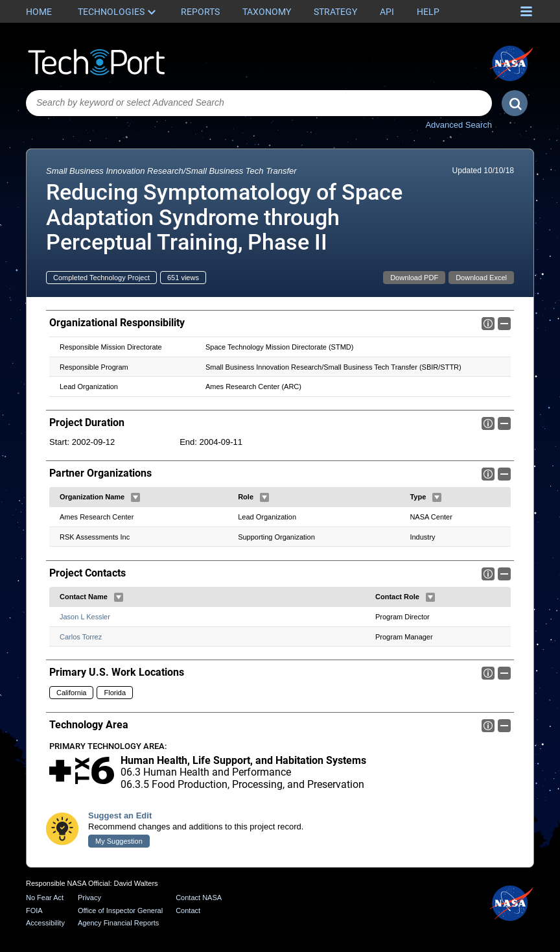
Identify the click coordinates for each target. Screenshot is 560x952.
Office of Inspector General (120, 910)
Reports (200, 12)
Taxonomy (267, 12)
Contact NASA (199, 898)
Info (488, 324)
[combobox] (259, 103)
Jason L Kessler (85, 617)
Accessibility (45, 923)
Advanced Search (459, 125)
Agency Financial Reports (118, 923)
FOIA (34, 910)
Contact (188, 910)
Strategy (335, 12)
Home (39, 12)
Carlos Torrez (81, 636)
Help (428, 12)
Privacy (89, 898)
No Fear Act (45, 898)
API (387, 12)
